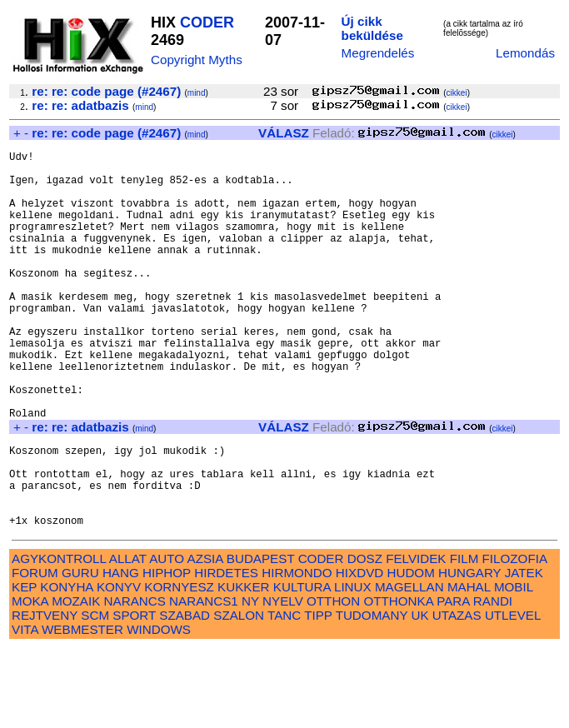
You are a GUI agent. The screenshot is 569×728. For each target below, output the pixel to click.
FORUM (35, 653)
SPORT (134, 695)
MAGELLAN (409, 667)
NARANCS (135, 681)
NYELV (283, 681)
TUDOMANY (372, 695)
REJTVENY (45, 695)
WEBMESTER (82, 709)
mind (197, 93)
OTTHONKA (398, 681)
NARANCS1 (204, 681)
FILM (464, 638)
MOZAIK (76, 681)
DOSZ (365, 638)
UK (420, 695)
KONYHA (66, 667)
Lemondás (525, 53)
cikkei (457, 93)
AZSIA (205, 638)
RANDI (493, 681)
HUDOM (410, 653)
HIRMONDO (297, 653)
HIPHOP (167, 653)
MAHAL (469, 667)
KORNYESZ (179, 667)
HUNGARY (469, 653)
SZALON (239, 695)
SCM (95, 695)
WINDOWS (159, 709)
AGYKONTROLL (59, 638)
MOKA (30, 681)
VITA (25, 709)
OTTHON (333, 681)
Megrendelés (378, 53)
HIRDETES (226, 653)
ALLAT (128, 638)
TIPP (318, 695)
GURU (80, 653)
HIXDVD (359, 653)
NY (250, 681)
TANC (284, 695)
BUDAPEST (261, 638)
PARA (453, 681)
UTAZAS (457, 695)
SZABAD (185, 695)
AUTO (167, 638)
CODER (207, 22)
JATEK (524, 653)
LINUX (353, 667)
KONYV (119, 667)
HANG (121, 653)
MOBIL (514, 667)
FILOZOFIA (515, 638)
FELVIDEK (416, 638)
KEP (24, 667)
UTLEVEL (513, 695)
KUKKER (243, 667)
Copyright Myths (197, 60)
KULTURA (302, 667)
